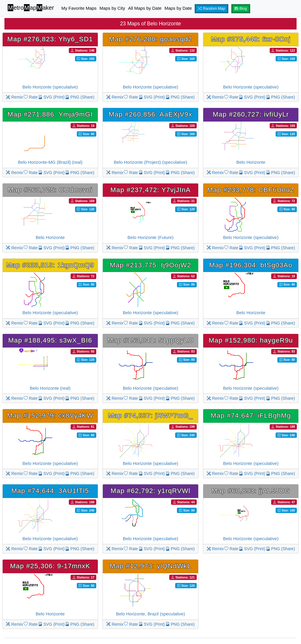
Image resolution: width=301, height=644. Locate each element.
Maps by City (112, 8)
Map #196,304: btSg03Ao (251, 265)
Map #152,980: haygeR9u (251, 340)
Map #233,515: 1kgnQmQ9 (50, 265)
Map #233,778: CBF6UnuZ (251, 190)
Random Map (211, 9)
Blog (241, 9)
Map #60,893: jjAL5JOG (251, 491)
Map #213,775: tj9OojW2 (150, 265)
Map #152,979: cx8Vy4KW (50, 416)
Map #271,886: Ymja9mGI (50, 114)
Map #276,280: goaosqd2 (151, 39)
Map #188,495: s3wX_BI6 (50, 340)
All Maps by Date (145, 8)
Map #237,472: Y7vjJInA (150, 190)
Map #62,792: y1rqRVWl (151, 491)
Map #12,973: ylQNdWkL (150, 566)
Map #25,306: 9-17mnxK (50, 566)
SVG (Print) (51, 97)
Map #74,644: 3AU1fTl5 (50, 491)
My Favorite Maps (79, 8)
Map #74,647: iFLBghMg (251, 416)
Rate (31, 97)
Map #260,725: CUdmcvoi (50, 190)
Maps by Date (178, 8)
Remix (14, 97)
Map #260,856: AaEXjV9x (150, 114)
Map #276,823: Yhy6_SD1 (50, 39)
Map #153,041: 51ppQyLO (151, 340)
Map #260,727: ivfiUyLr (251, 114)
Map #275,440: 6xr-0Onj (251, 39)
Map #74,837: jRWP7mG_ (150, 416)
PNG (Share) (80, 97)
